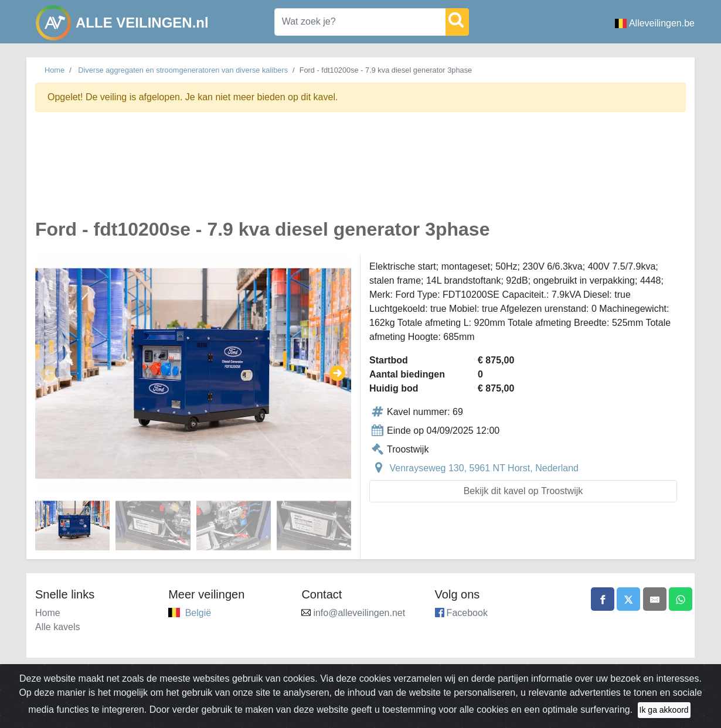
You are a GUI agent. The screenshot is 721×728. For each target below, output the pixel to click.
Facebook (467, 613)
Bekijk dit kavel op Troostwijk (523, 491)
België (198, 613)
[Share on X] (628, 599)
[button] (49, 373)
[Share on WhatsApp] (681, 599)
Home (55, 70)
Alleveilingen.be (655, 23)
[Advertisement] (360, 172)
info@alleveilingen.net (359, 613)
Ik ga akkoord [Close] (664, 714)
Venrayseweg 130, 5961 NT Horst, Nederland (484, 468)
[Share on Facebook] (603, 599)
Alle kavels (57, 627)
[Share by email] (655, 599)
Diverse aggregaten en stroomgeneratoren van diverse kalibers (183, 70)
